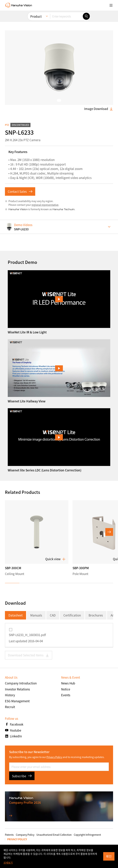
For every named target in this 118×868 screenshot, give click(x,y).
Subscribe (22, 776)
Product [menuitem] (36, 15)
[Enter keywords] (66, 15)
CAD (53, 615)
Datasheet (15, 615)
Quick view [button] (55, 559)
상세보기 (8, 863)
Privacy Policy (54, 757)
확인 (109, 856)
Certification (72, 615)
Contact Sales (20, 191)
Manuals (36, 615)
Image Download (99, 109)
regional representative (45, 205)
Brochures (96, 615)
